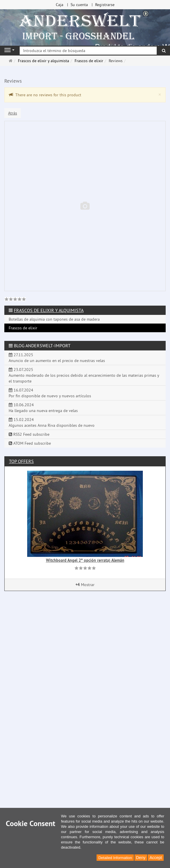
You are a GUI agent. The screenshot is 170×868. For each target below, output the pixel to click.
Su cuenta (79, 5)
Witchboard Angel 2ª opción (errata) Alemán (85, 560)
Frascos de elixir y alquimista (49, 310)
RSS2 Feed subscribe (29, 434)
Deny (141, 858)
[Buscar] (164, 51)
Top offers (21, 461)
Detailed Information (115, 858)
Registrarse (105, 5)
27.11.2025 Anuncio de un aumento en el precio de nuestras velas (57, 358)
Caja (60, 5)
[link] (15, 300)
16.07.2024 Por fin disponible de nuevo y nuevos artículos (50, 393)
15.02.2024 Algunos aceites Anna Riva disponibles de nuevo (52, 422)
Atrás (13, 113)
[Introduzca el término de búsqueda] (88, 51)
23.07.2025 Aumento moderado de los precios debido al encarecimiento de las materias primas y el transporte (84, 375)
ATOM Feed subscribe (30, 443)
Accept (156, 858)
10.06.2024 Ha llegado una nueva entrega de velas (43, 408)
